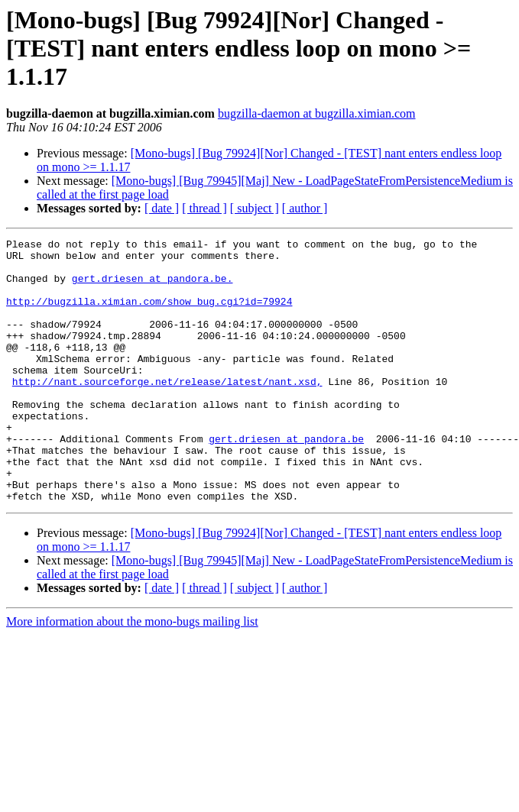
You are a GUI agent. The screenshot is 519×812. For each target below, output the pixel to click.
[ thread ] (204, 208)
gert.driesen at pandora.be (286, 480)
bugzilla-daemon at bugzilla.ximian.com (317, 113)
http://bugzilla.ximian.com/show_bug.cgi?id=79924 (149, 315)
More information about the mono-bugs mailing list (132, 674)
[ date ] (162, 208)
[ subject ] (255, 208)
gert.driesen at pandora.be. (152, 287)
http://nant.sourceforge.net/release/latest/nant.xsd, (167, 411)
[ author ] (305, 208)
